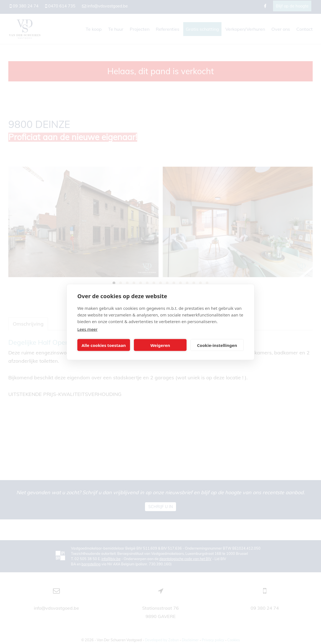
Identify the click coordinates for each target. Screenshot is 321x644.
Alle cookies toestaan (104, 345)
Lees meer (87, 329)
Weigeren (160, 345)
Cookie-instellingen (217, 345)
